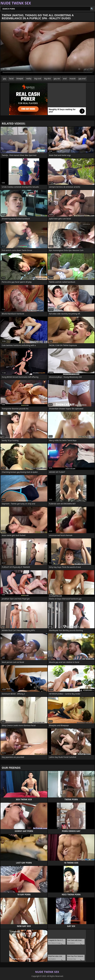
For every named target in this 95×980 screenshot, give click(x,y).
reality (29, 79)
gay (5, 79)
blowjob (20, 79)
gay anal (82, 79)
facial (11, 79)
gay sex (57, 79)
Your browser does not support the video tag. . (47, 49)
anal (65, 79)
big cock (38, 79)
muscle (73, 79)
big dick (47, 79)
